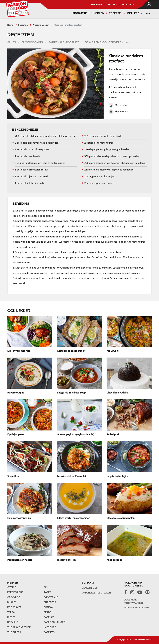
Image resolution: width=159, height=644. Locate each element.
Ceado (48, 612)
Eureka (48, 607)
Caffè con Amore (54, 622)
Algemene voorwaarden (134, 602)
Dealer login (90, 588)
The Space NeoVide (19, 627)
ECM (46, 587)
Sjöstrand (51, 597)
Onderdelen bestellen (96, 593)
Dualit (11, 602)
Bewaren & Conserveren (104, 43)
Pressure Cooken (41, 25)
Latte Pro (50, 627)
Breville (13, 622)
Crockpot (14, 597)
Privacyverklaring (137, 608)
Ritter (11, 617)
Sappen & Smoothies (64, 43)
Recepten (116, 13)
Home (10, 25)
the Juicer (14, 632)
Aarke (47, 592)
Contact (112, 4)
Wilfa (11, 612)
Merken (99, 13)
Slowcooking (32, 43)
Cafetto (49, 632)
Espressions (15, 592)
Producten (81, 13)
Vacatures (128, 4)
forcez (149, 640)
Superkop (50, 602)
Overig (12, 587)
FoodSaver (14, 607)
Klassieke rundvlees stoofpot (68, 25)
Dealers (133, 13)
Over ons (97, 4)
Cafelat (49, 617)
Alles (12, 43)
